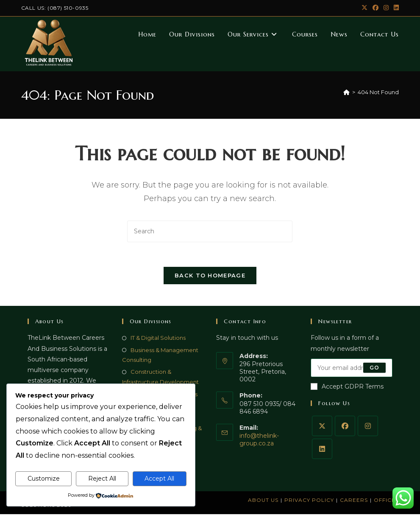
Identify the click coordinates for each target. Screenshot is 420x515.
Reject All (102, 479)
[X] (322, 427)
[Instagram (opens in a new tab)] (386, 8)
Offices (386, 501)
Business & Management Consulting (160, 356)
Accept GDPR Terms (347, 387)
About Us (263, 501)
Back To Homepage (210, 277)
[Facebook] (345, 427)
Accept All (159, 479)
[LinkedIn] (322, 450)
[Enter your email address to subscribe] (352, 369)
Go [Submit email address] (374, 368)
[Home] (346, 92)
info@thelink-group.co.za (259, 441)
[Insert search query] (210, 231)
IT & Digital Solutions (158, 339)
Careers (354, 501)
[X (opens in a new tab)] (364, 8)
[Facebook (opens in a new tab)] (375, 8)
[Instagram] (368, 427)
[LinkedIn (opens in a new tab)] (395, 8)
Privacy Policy (309, 501)
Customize (44, 479)
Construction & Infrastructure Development (160, 378)
